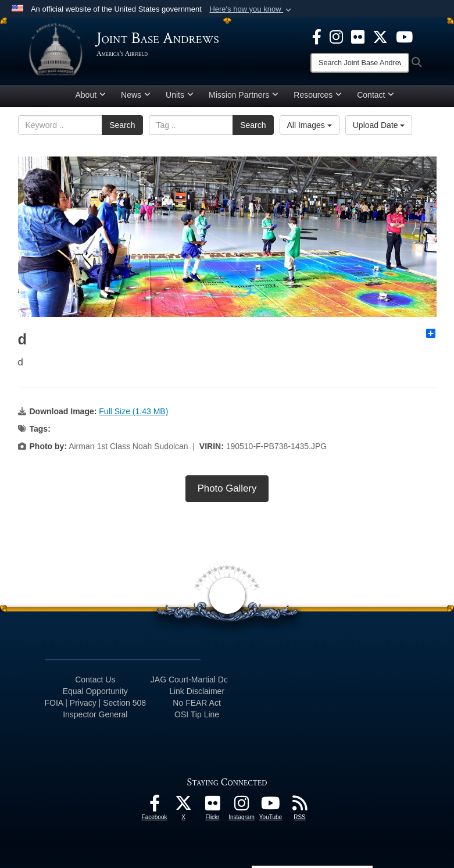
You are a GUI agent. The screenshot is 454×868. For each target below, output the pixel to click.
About (91, 95)
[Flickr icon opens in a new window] (358, 36)
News (136, 95)
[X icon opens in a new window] (380, 36)
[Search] (360, 63)
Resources (318, 95)
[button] (251, 9)
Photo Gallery (227, 488)
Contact (376, 95)
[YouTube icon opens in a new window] (404, 36)
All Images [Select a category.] (310, 125)
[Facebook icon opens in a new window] (317, 36)
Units (180, 95)
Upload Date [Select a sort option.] (379, 125)
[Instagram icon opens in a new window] (336, 36)
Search (122, 125)
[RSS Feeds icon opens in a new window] (300, 806)
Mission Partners (244, 95)
